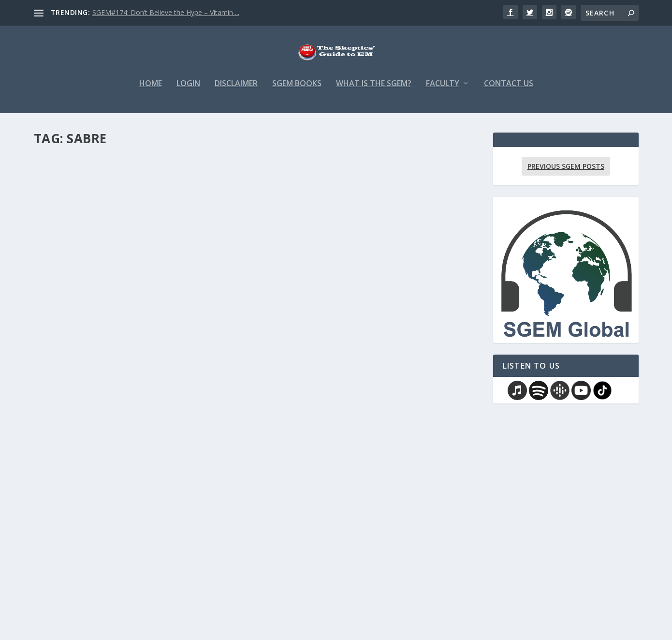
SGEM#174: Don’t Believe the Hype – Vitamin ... (166, 12)
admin (60, 319)
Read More (69, 336)
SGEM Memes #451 (81, 536)
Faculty (443, 90)
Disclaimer (236, 90)
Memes (127, 552)
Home (151, 90)
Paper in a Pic (135, 319)
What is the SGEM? (374, 90)
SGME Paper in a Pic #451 (96, 304)
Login (188, 90)
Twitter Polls (363, 319)
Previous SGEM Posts (566, 172)
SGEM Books (297, 90)
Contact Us (509, 90)
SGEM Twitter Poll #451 (326, 304)
